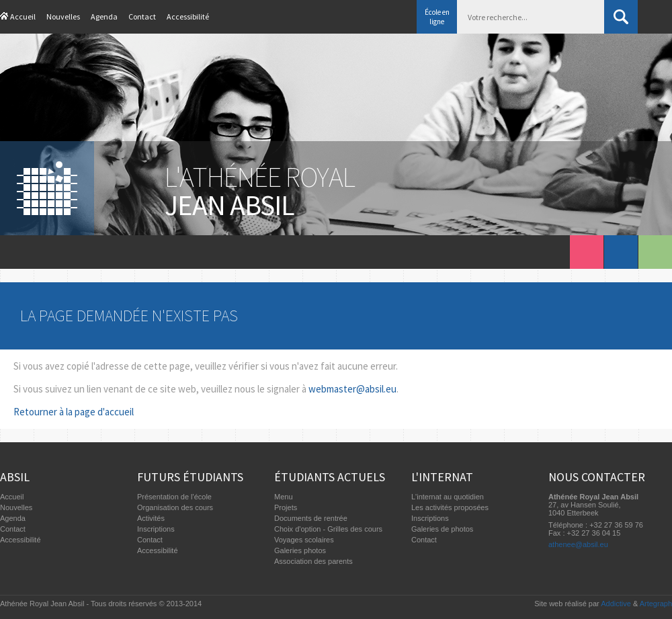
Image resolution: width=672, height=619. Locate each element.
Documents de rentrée (311, 518)
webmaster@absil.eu (352, 389)
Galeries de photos (442, 529)
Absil (15, 477)
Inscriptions (156, 529)
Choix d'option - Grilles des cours (328, 529)
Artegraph (656, 604)
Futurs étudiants (190, 477)
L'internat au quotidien (448, 497)
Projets (286, 507)
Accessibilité (188, 16)
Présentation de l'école (174, 497)
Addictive (616, 604)
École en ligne (437, 17)
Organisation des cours (175, 507)
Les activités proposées (450, 507)
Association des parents (313, 561)
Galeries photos (300, 550)
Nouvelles (63, 16)
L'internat (442, 477)
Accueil (23, 16)
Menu (284, 497)
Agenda (104, 16)
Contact (142, 16)
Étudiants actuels (330, 477)
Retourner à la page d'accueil (74, 412)
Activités (151, 518)
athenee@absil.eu (578, 544)
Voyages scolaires (304, 540)
